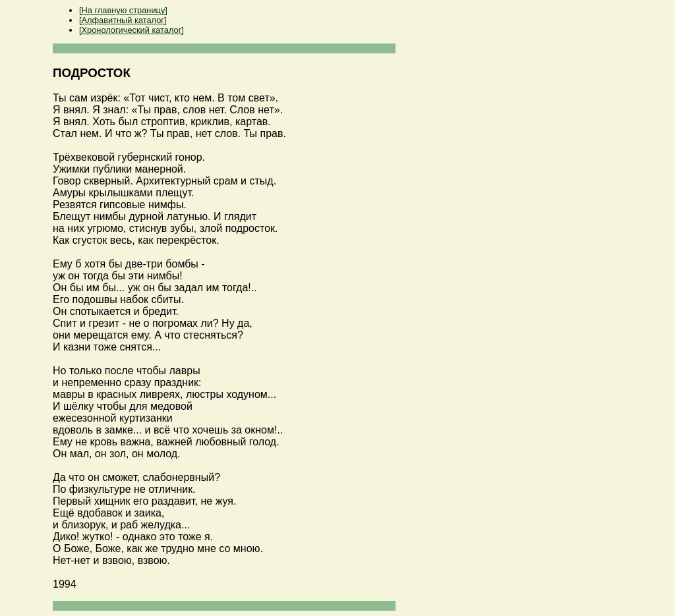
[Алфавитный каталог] (123, 20)
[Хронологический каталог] (132, 30)
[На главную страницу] (123, 10)
